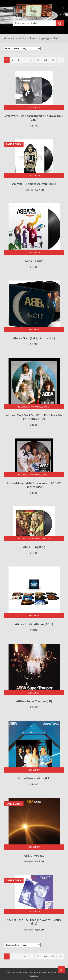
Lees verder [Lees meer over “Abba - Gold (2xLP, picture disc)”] (34, 330)
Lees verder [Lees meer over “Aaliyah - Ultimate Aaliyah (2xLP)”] (34, 175)
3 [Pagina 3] (19, 60)
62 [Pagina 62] (38, 60)
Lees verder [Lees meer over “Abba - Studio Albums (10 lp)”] (34, 616)
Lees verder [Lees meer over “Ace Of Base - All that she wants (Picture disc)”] (34, 911)
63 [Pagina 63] (46, 60)
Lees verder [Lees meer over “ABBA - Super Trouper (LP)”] (34, 693)
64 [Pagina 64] (53, 60)
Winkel (23, 38)
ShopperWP (34, 976)
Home (11, 38)
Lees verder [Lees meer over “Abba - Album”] (34, 252)
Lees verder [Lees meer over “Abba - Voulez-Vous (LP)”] (34, 770)
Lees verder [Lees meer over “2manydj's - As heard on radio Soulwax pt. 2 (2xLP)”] (34, 107)
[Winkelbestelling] (22, 49)
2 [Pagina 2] (13, 60)
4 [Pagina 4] (25, 60)
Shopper (42, 972)
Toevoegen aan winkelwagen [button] (34, 407)
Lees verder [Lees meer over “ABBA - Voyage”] (34, 847)
